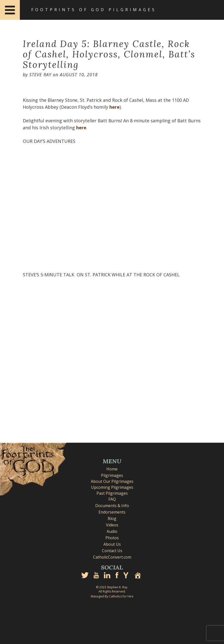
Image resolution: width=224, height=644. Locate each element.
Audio (112, 531)
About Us (112, 544)
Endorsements (112, 512)
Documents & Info (112, 506)
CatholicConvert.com (112, 557)
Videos (112, 525)
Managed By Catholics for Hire (112, 596)
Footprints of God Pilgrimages (94, 10)
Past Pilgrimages (112, 493)
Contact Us (112, 551)
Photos (112, 538)
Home (112, 469)
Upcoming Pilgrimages (112, 487)
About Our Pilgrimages (112, 481)
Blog (112, 518)
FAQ (112, 499)
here (114, 107)
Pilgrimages (112, 475)
